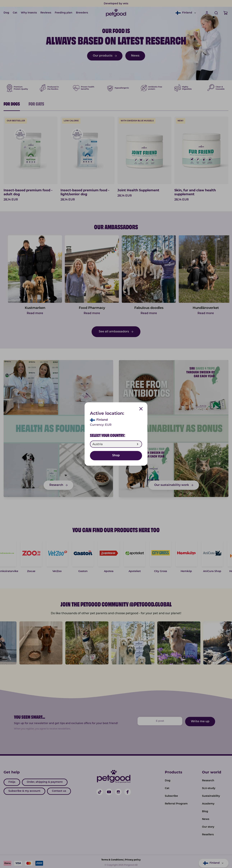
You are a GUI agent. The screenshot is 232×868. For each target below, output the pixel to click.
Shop (116, 456)
